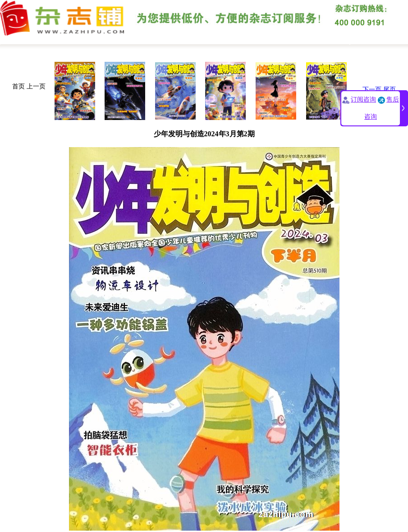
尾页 (390, 90)
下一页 (372, 90)
